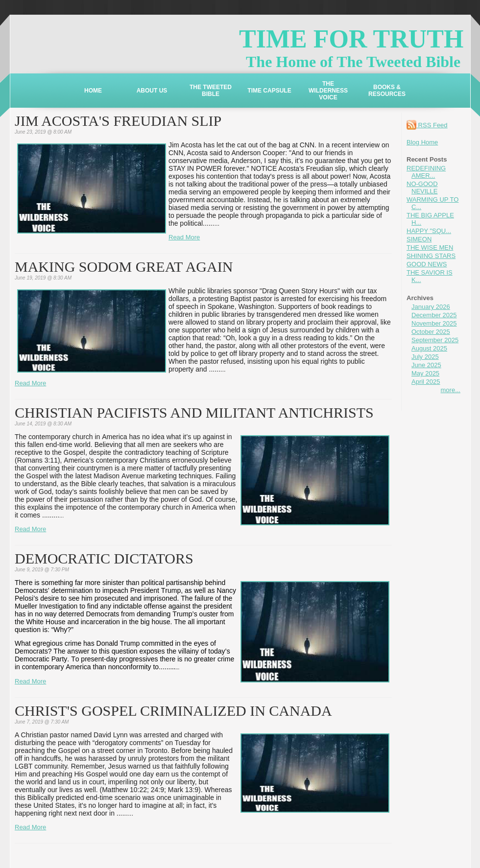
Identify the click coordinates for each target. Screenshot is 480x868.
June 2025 (426, 365)
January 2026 (431, 307)
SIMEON (419, 239)
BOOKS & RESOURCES (387, 91)
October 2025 (431, 332)
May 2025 (425, 373)
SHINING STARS (431, 256)
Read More (184, 237)
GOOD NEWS (427, 264)
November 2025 (434, 323)
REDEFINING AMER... (426, 172)
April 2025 (426, 382)
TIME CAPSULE (269, 91)
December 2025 (434, 315)
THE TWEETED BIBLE (211, 91)
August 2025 (429, 348)
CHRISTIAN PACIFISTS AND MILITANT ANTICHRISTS (194, 412)
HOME (93, 91)
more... (451, 390)
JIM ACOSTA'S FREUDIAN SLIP (118, 121)
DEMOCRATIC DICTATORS (104, 558)
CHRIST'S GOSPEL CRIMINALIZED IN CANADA (173, 711)
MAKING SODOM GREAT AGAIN (124, 267)
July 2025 (425, 357)
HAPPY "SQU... (429, 231)
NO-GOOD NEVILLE (422, 188)
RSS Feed (427, 125)
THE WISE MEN (430, 247)
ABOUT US (152, 91)
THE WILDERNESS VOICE (328, 91)
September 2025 (435, 340)
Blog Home (422, 142)
